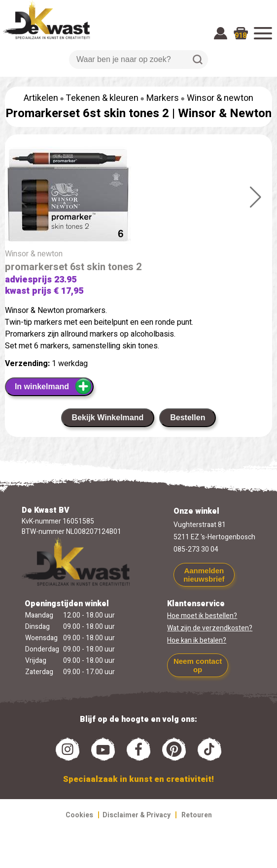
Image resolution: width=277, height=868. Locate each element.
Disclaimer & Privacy (137, 815)
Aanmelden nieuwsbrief (204, 575)
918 (241, 36)
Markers (163, 98)
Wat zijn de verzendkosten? (210, 628)
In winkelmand (53, 386)
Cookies (79, 815)
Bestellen (188, 418)
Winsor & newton (220, 98)
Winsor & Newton (225, 113)
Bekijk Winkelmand (108, 418)
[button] (256, 197)
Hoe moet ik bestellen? (202, 616)
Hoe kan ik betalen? (197, 640)
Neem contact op (198, 665)
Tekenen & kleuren (102, 98)
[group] (138, 197)
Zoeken (198, 60)
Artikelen (41, 98)
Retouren (197, 815)
